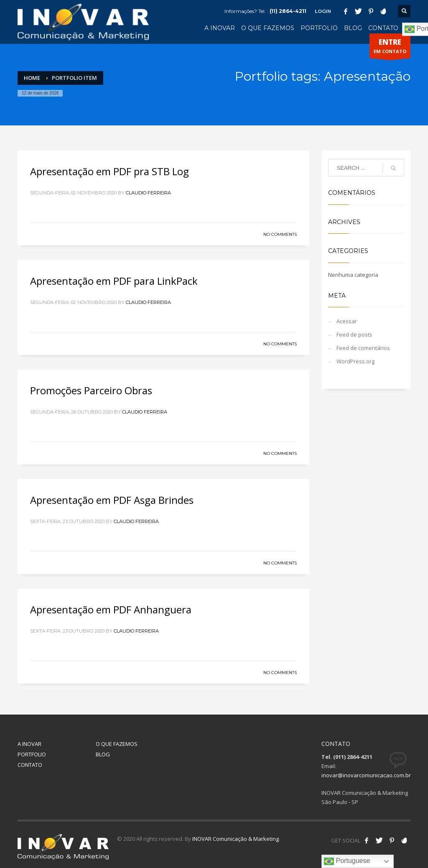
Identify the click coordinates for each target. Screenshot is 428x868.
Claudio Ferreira (148, 193)
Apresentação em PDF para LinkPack (114, 281)
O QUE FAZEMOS (117, 744)
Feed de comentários (363, 348)
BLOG (103, 754)
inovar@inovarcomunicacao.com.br (366, 775)
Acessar (347, 321)
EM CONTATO (390, 48)
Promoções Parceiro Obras (91, 390)
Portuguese (347, 861)
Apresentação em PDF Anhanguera (111, 609)
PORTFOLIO (32, 754)
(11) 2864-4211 (288, 11)
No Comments (280, 234)
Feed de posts (354, 334)
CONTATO (30, 765)
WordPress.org (355, 361)
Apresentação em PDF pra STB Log (110, 171)
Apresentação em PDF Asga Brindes (112, 500)
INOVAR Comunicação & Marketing (236, 839)
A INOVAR (29, 744)
